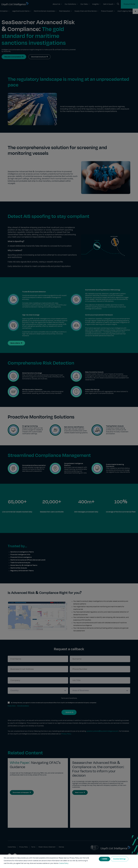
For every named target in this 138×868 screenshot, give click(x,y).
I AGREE (104, 859)
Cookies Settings (119, 859)
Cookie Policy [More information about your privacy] (64, 863)
